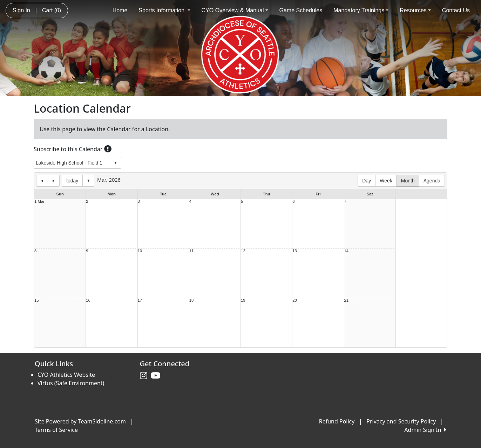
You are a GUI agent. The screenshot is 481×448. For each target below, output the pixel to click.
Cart (52, 10)
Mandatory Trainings (361, 10)
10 (140, 251)
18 (192, 300)
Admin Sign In (425, 430)
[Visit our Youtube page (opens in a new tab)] (157, 376)
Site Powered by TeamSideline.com (80, 421)
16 (88, 300)
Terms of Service (56, 430)
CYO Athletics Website (66, 375)
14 (347, 251)
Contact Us (456, 10)
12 (243, 251)
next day (54, 181)
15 (37, 300)
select (115, 163)
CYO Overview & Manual (235, 10)
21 (347, 300)
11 (192, 251)
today (72, 181)
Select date (88, 181)
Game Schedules (301, 10)
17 (140, 300)
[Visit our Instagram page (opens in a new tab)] (145, 376)
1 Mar (39, 202)
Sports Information (164, 10)
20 (295, 300)
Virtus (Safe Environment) (71, 383)
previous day (42, 181)
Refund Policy (337, 421)
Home (120, 10)
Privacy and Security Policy (401, 421)
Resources (415, 10)
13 (295, 251)
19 (243, 300)
